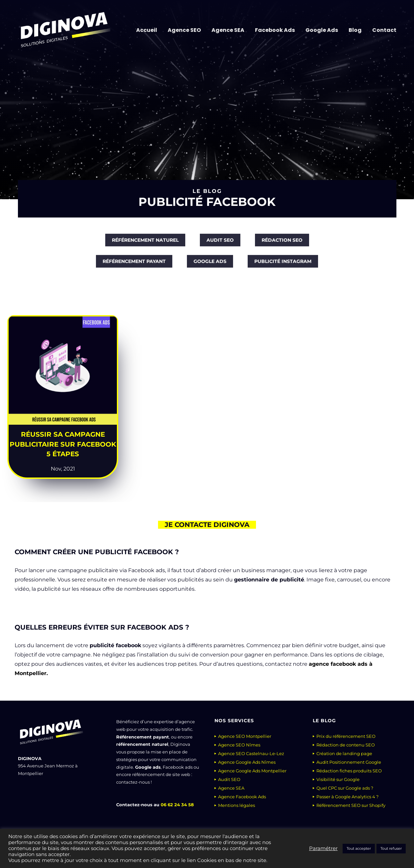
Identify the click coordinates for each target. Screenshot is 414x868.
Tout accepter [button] (359, 848)
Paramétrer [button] (323, 848)
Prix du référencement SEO (346, 736)
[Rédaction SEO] (282, 244)
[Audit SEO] (220, 244)
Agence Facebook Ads (242, 797)
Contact (384, 30)
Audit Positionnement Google (349, 762)
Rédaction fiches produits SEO (349, 771)
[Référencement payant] (134, 266)
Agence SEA (228, 30)
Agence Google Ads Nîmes (247, 762)
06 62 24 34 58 (177, 805)
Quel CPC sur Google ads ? (345, 788)
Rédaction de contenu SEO (346, 745)
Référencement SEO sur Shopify (351, 805)
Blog (355, 30)
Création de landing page (344, 753)
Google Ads (322, 30)
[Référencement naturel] (145, 244)
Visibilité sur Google (338, 779)
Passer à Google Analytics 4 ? (347, 797)
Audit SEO (229, 779)
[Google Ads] (210, 266)
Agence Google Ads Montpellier (252, 771)
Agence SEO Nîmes (239, 745)
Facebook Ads (275, 30)
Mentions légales (237, 805)
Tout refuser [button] (391, 848)
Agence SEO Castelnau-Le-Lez (251, 753)
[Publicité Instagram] (283, 266)
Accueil (147, 30)
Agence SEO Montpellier (245, 736)
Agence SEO (184, 30)
